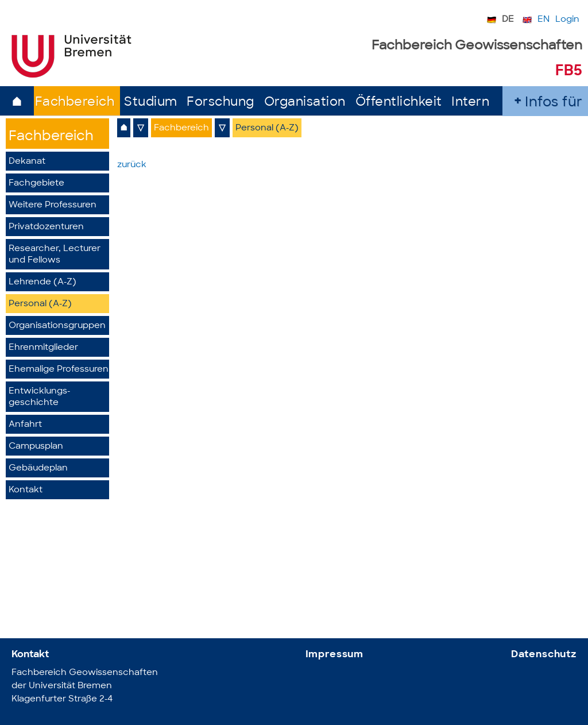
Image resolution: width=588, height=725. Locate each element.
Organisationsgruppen (57, 326)
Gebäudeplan (38, 468)
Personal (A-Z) (40, 304)
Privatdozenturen (46, 227)
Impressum (335, 655)
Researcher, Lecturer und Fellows (55, 255)
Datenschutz (544, 655)
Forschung (220, 103)
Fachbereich (75, 103)
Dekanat (27, 162)
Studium (151, 103)
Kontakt (26, 490)
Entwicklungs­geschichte (39, 397)
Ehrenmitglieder (43, 348)
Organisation (305, 103)
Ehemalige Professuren (59, 370)
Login (567, 20)
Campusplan (36, 447)
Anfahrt (25, 425)
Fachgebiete (36, 184)
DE (508, 20)
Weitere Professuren (53, 205)
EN (543, 20)
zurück (132, 165)
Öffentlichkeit (399, 103)
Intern (470, 103)
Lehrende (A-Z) (42, 282)
